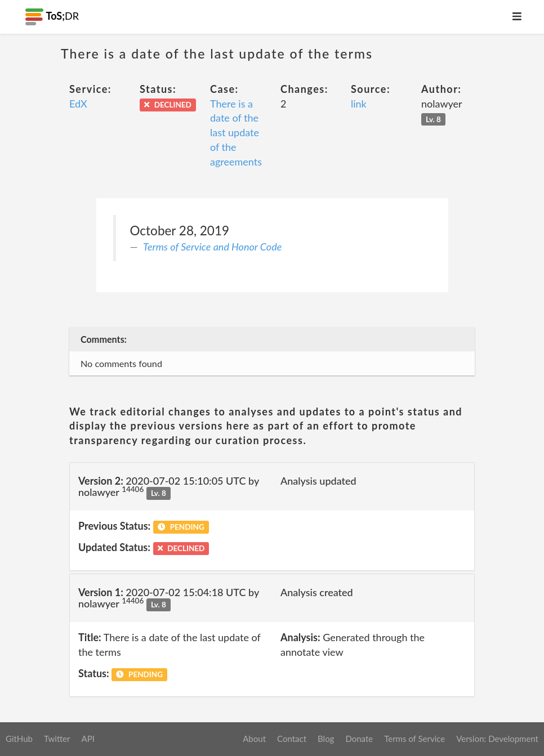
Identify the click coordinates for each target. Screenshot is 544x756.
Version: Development (497, 739)
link (359, 104)
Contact (292, 739)
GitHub (19, 739)
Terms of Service (414, 739)
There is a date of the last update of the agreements (236, 133)
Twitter (57, 739)
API (88, 739)
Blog (326, 739)
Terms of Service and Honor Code (212, 247)
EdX (78, 104)
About (254, 739)
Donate (359, 739)
